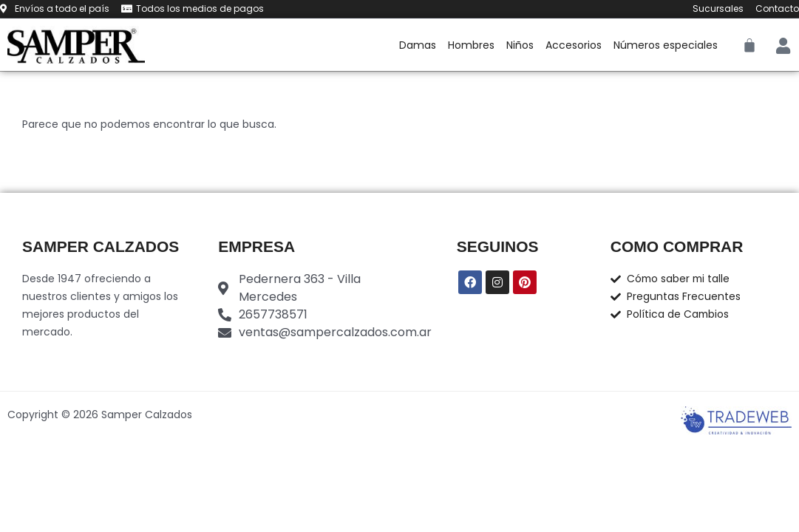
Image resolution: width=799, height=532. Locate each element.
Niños (520, 45)
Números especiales (666, 45)
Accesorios (574, 45)
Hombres (471, 45)
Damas (418, 45)
